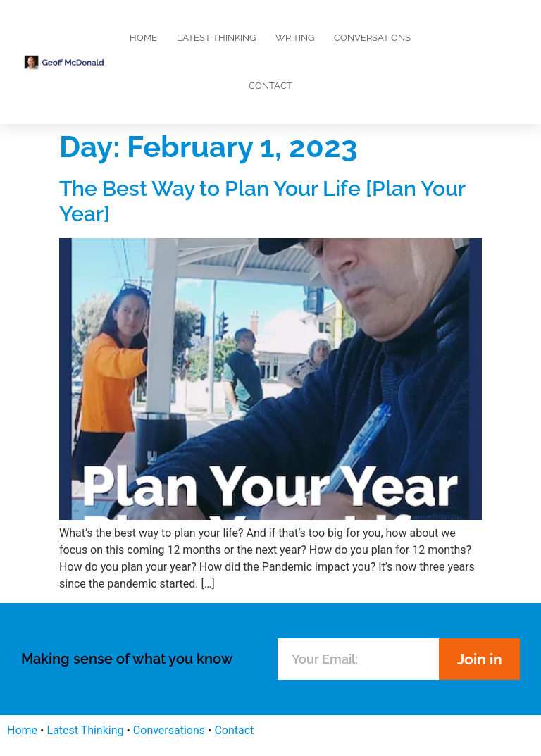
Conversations (372, 38)
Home (143, 38)
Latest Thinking (216, 38)
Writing (295, 38)
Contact (270, 86)
